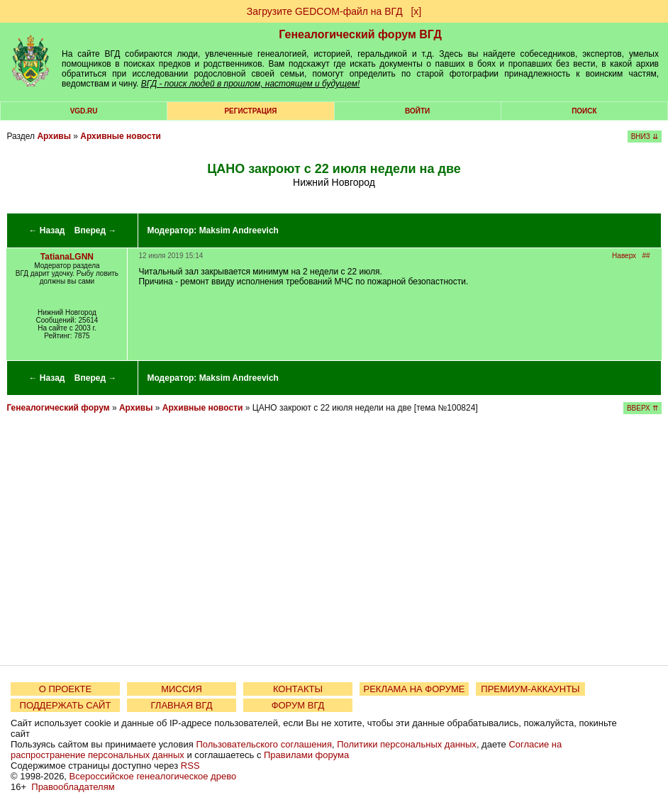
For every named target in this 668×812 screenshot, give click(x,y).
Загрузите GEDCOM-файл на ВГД (325, 11)
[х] (416, 11)
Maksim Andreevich (239, 230)
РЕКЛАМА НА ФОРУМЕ (414, 689)
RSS (190, 766)
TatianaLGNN (67, 257)
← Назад (47, 230)
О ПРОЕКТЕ (65, 689)
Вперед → (96, 230)
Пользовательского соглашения (264, 744)
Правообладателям (73, 787)
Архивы (54, 136)
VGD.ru (84, 111)
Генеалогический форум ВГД (360, 34)
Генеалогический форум (58, 408)
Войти (417, 111)
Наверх (624, 256)
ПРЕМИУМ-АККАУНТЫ (530, 689)
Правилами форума (306, 755)
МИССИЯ (182, 689)
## (646, 256)
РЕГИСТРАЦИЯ (250, 111)
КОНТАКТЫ (298, 689)
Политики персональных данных (407, 744)
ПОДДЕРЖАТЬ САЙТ (66, 705)
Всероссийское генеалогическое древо (153, 776)
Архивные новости (121, 136)
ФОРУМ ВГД (298, 705)
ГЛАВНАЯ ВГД (182, 705)
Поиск (584, 111)
